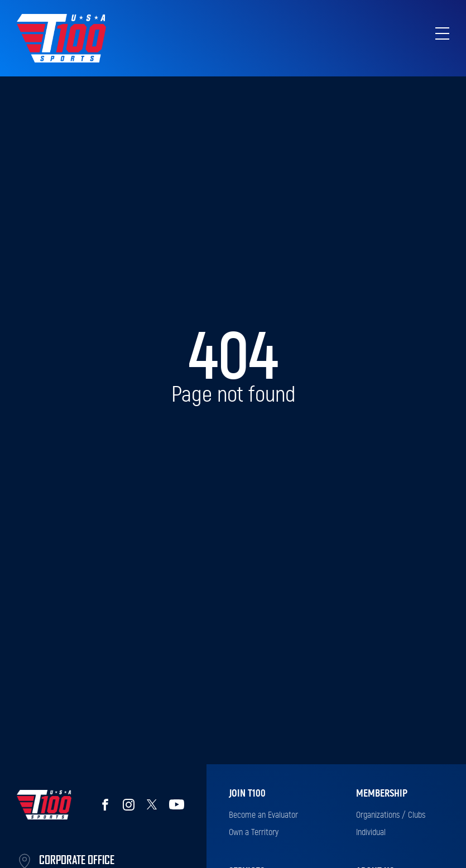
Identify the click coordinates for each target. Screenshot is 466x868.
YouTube (177, 804)
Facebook (105, 804)
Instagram (128, 804)
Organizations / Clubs (391, 815)
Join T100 (247, 794)
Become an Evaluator (263, 815)
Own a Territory (254, 832)
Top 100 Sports (61, 38)
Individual (371, 832)
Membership (382, 794)
